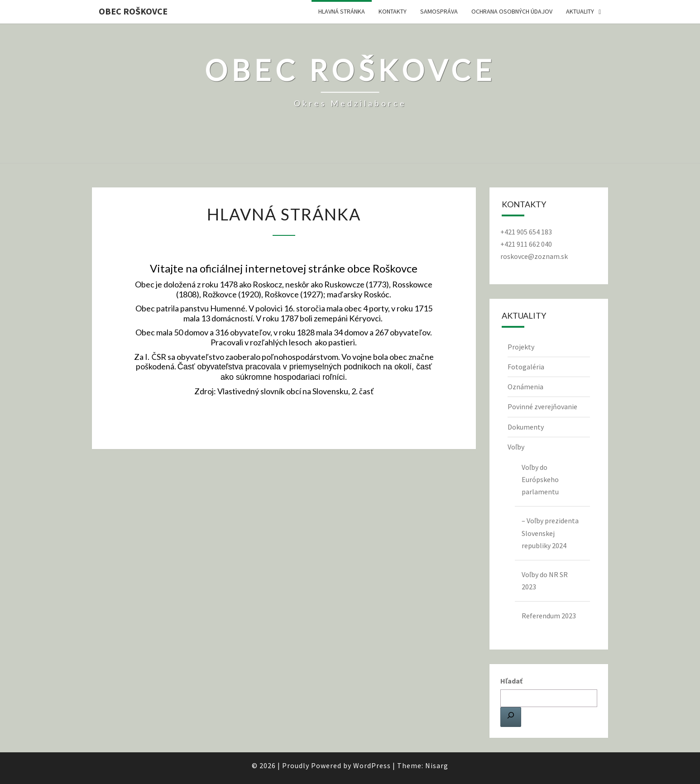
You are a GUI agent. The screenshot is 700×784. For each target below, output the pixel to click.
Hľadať (511, 681)
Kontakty (393, 11)
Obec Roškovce (133, 11)
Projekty (521, 347)
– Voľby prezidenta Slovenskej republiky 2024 (550, 533)
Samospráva (439, 11)
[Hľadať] (511, 717)
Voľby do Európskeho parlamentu (540, 479)
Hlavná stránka (342, 11)
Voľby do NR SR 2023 (545, 581)
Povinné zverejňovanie (542, 406)
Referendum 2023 (549, 616)
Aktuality (580, 11)
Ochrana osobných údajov (512, 11)
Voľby (516, 447)
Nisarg (437, 765)
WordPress (372, 765)
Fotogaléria (526, 367)
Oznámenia (525, 387)
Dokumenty (526, 427)
